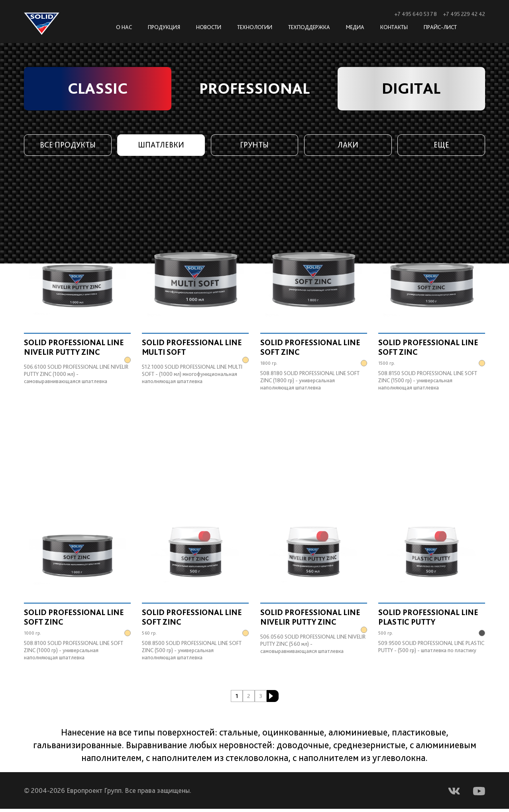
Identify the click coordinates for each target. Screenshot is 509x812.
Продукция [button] (164, 27)
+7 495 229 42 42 (464, 14)
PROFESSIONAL (254, 89)
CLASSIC (98, 89)
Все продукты (68, 145)
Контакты (394, 27)
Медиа (355, 27)
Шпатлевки (161, 145)
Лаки (348, 145)
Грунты (254, 145)
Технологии (255, 27)
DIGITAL (411, 89)
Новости (209, 27)
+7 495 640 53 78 (416, 14)
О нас (124, 27)
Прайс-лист (440, 27)
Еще (441, 145)
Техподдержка (309, 27)
